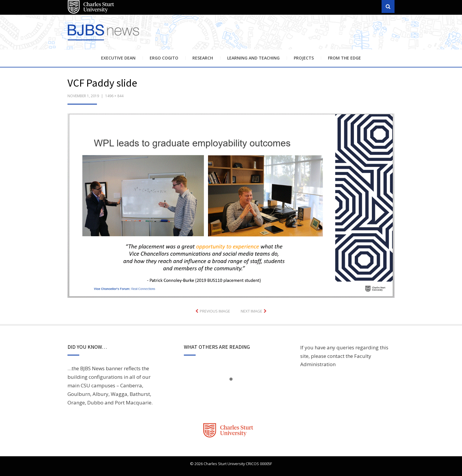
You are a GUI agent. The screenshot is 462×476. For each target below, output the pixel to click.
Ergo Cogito (164, 58)
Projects (304, 58)
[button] (231, 206)
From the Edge (344, 58)
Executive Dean (118, 58)
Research (203, 58)
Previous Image (215, 311)
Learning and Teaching (253, 58)
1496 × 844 (114, 96)
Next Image (251, 311)
